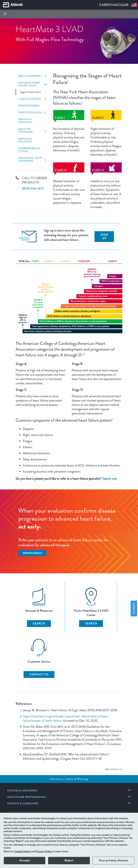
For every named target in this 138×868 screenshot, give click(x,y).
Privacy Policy (44, 852)
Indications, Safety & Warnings (30, 160)
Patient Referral (29, 106)
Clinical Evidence (30, 99)
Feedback (134, 608)
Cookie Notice (22, 852)
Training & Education (25, 121)
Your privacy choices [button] (113, 860)
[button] (132, 14)
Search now (109, 479)
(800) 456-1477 (33, 188)
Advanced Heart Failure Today (29, 84)
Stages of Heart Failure (30, 92)
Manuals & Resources (25, 140)
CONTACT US (39, 674)
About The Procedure (26, 131)
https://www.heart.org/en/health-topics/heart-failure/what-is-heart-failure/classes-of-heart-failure (66, 718)
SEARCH (39, 623)
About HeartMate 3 (30, 76)
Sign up (104, 236)
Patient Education (30, 113)
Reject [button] (69, 860)
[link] (22, 791)
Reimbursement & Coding (29, 150)
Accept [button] (25, 860)
